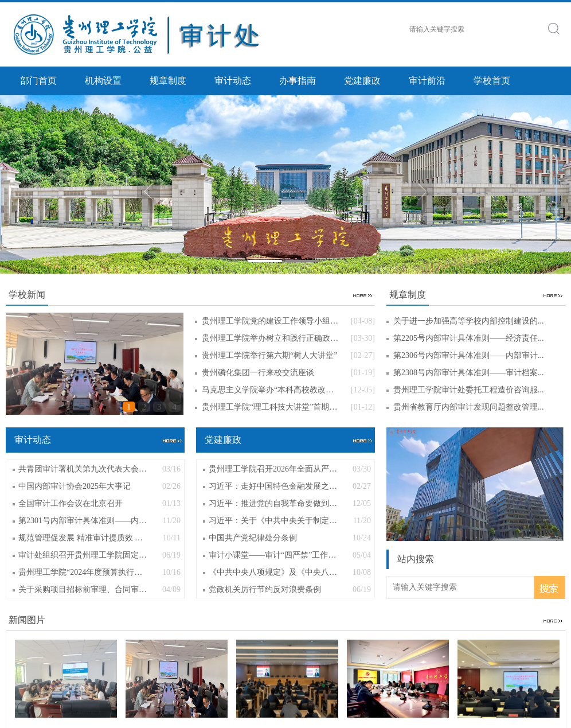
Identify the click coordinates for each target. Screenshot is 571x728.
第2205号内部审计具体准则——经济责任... (469, 338)
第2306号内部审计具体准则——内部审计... (469, 355)
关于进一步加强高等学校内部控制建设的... (469, 321)
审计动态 (233, 81)
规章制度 (168, 81)
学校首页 (492, 81)
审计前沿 (427, 81)
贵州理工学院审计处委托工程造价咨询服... (469, 390)
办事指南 (298, 81)
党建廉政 (362, 81)
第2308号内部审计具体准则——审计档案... (469, 373)
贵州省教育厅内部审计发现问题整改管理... (469, 407)
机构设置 (103, 81)
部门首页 (38, 81)
